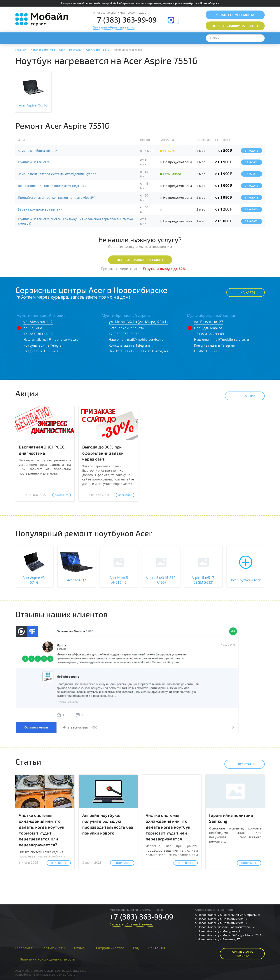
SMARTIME (41, 975)
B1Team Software (64, 975)
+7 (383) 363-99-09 (125, 20)
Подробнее (62, 495)
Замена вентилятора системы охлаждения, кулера (57, 174)
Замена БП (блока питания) (39, 151)
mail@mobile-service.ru (60, 339)
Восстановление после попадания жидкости (52, 186)
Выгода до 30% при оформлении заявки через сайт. (103, 453)
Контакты (157, 948)
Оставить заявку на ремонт (140, 260)
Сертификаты (53, 948)
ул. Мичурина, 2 (38, 322)
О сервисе (24, 948)
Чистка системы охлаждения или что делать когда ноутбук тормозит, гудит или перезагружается (168, 827)
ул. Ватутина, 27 (209, 322)
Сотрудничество (110, 948)
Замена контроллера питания (41, 209)
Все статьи (243, 764)
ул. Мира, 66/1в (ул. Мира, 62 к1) (138, 322)
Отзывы (81, 948)
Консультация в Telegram (44, 345)
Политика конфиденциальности (47, 959)
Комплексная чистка (34, 162)
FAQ (136, 948)
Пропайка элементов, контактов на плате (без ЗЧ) (57, 198)
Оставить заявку (235, 26)
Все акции (243, 396)
